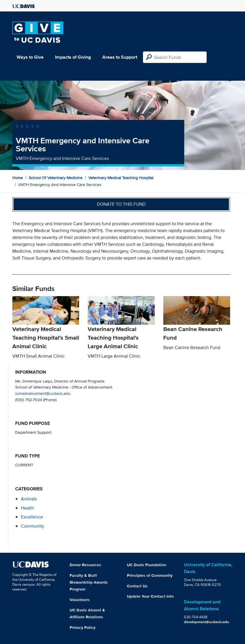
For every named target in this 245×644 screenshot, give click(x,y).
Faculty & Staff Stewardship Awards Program (89, 582)
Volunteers (80, 600)
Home (18, 178)
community (33, 526)
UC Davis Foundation (147, 565)
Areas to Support (120, 57)
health (28, 508)
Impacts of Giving (73, 57)
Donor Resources (85, 565)
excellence (32, 517)
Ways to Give (30, 57)
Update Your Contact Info (150, 596)
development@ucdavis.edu (207, 622)
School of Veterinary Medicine (56, 178)
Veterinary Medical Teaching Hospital (121, 178)
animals (29, 499)
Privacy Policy (83, 627)
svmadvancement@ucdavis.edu (43, 393)
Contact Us (137, 586)
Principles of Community (150, 575)
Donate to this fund (121, 204)
